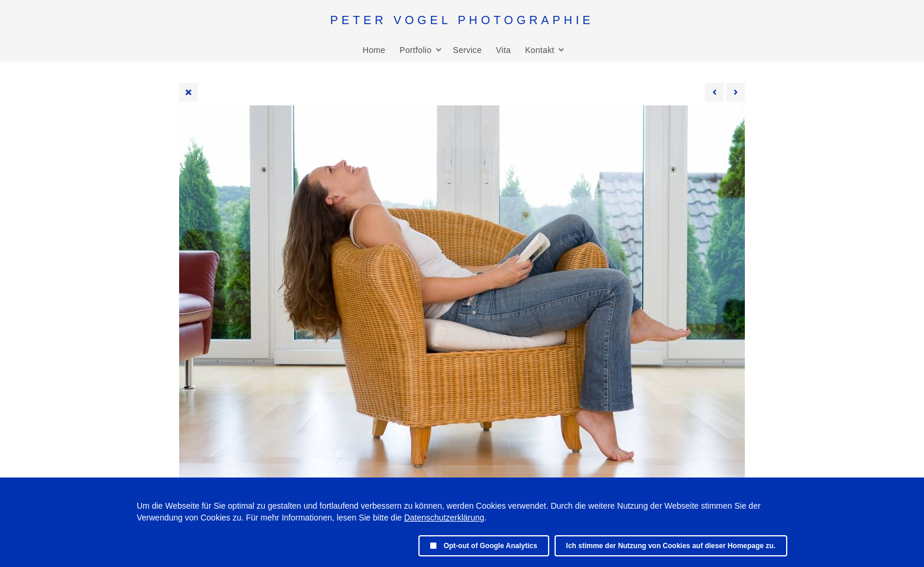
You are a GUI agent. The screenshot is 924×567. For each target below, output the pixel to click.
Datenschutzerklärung (444, 518)
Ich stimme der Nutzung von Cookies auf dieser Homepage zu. (671, 546)
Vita (504, 50)
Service (467, 50)
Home (374, 50)
